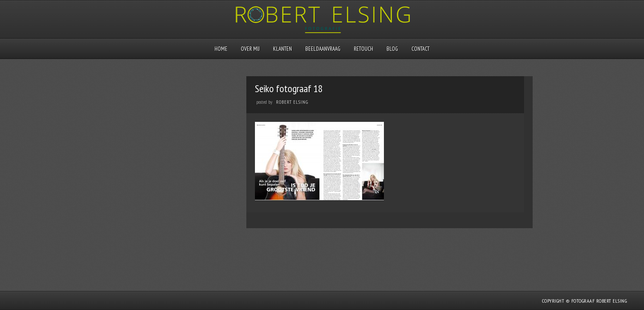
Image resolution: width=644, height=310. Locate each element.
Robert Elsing (292, 102)
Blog (392, 49)
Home (221, 49)
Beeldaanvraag (323, 49)
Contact (420, 49)
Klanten (282, 49)
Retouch (363, 49)
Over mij (250, 49)
